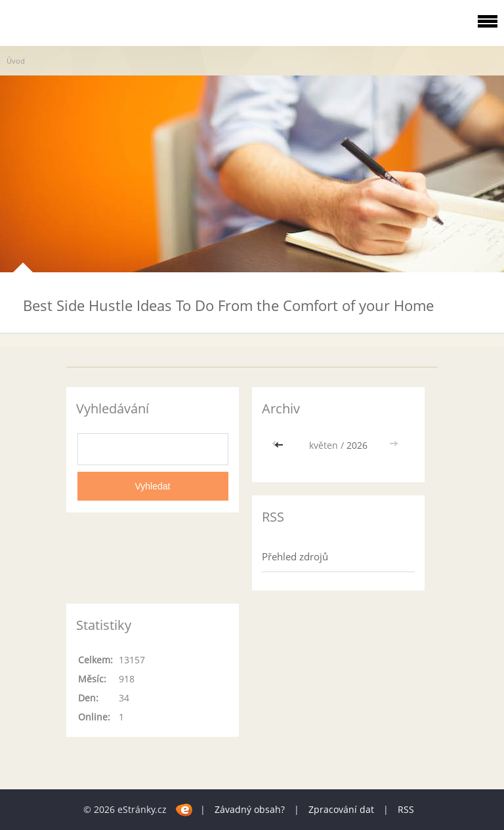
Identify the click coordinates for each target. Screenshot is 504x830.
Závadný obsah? (250, 809)
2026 (357, 445)
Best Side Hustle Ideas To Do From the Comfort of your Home (228, 305)
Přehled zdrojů (295, 556)
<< (280, 445)
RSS (406, 809)
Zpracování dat (341, 809)
